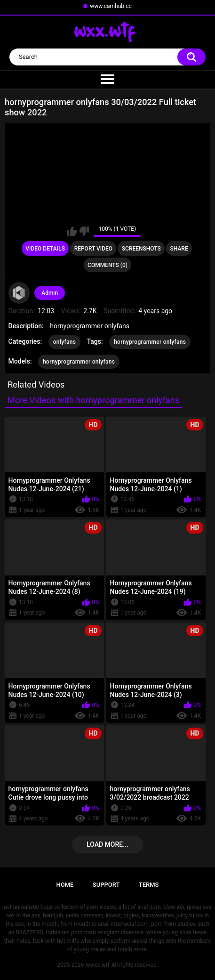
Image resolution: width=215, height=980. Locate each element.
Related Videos (36, 385)
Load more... (107, 844)
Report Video (93, 249)
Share (179, 249)
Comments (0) (107, 265)
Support (106, 885)
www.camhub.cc (111, 6)
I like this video (72, 231)
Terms (149, 885)
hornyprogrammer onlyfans (150, 342)
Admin (50, 293)
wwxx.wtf (97, 965)
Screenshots (141, 249)
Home (65, 885)
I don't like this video (84, 231)
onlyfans (64, 342)
